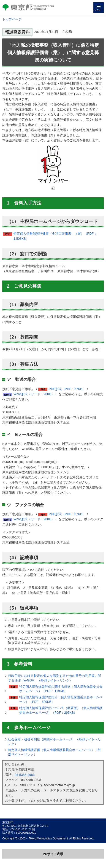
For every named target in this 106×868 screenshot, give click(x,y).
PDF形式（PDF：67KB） (67, 389)
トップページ (12, 19)
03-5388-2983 (25, 775)
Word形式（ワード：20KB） (34, 394)
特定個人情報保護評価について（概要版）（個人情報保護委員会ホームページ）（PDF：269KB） (61, 710)
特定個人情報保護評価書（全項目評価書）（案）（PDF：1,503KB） (55, 236)
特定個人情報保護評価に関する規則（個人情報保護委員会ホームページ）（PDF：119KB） (61, 689)
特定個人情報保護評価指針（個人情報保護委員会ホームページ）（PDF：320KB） (61, 699)
